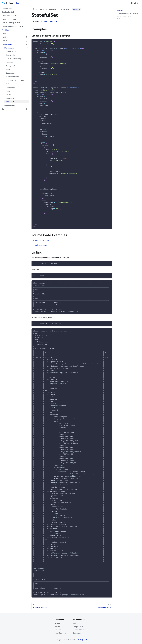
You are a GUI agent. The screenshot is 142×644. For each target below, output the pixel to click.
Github (57, 623)
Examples (120, 10)
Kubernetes (8, 44)
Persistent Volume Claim (15, 80)
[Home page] (33, 9)
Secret (8, 91)
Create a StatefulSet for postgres (129, 13)
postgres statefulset (42, 240)
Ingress (8, 69)
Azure (5, 41)
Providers (6, 30)
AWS (5, 34)
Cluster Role (10, 55)
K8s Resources (10, 48)
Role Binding (10, 87)
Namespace (10, 73)
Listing (119, 19)
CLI (3, 109)
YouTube (58, 630)
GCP (5, 37)
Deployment (10, 66)
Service (8, 95)
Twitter (57, 627)
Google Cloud (78, 627)
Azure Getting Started (11, 23)
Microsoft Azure (79, 630)
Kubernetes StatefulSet (48, 22)
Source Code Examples (124, 16)
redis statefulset (41, 245)
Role (7, 84)
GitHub (134, 3)
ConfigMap (10, 62)
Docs (18, 3)
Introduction (7, 8)
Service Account (12, 98)
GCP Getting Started (11, 19)
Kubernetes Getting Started (14, 26)
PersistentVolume (12, 77)
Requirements (10, 105)
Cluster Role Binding (13, 59)
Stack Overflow (60, 633)
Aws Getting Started (11, 16)
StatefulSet (10, 102)
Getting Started (8, 12)
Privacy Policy (83, 640)
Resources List (11, 51)
